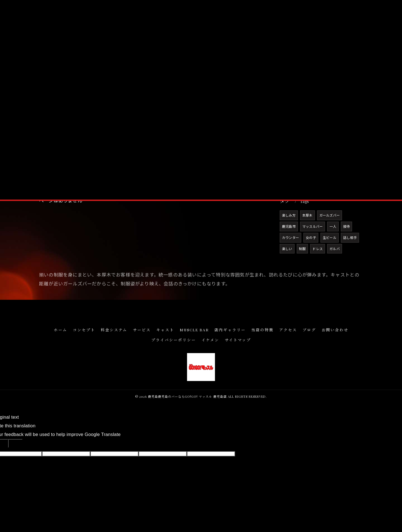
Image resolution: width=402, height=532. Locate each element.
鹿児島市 (289, 226)
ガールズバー (330, 215)
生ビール (330, 237)
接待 (346, 226)
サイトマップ (238, 340)
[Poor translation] (15, 443)
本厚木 (308, 215)
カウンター (290, 237)
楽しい (287, 249)
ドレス (318, 249)
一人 (333, 226)
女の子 (311, 237)
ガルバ (335, 249)
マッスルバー (313, 226)
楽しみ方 (289, 215)
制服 (302, 249)
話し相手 (350, 237)
